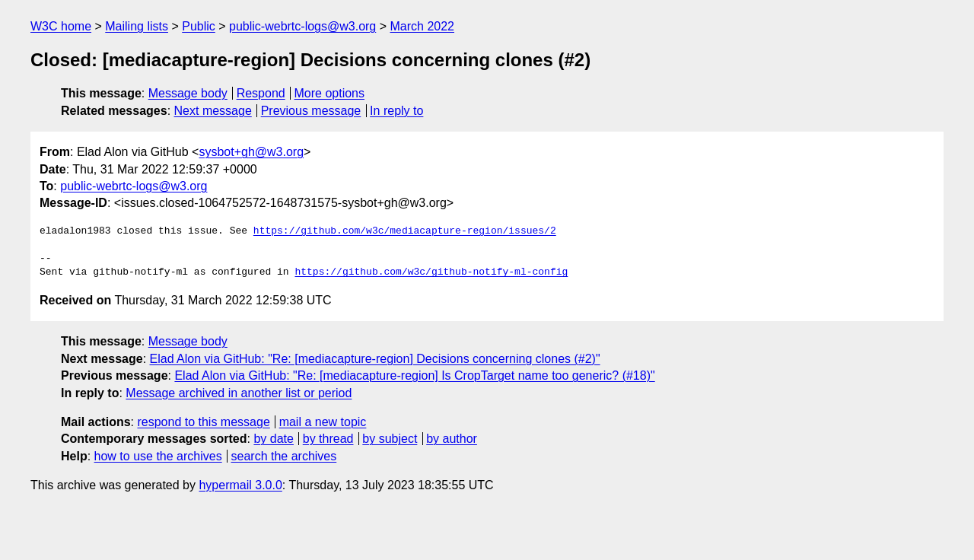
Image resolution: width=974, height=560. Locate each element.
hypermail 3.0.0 (240, 485)
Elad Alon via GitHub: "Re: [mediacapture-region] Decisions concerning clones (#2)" (375, 359)
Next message (213, 111)
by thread (328, 439)
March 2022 (423, 26)
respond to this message (203, 422)
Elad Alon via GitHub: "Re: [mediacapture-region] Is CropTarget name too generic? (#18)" (414, 375)
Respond (261, 93)
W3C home (61, 26)
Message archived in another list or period (239, 393)
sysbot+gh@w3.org (251, 152)
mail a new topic (323, 422)
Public (199, 26)
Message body (188, 93)
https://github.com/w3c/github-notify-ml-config (431, 272)
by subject (390, 439)
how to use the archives (158, 456)
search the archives (284, 456)
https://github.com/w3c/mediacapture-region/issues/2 (405, 231)
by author (452, 439)
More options (330, 93)
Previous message (311, 111)
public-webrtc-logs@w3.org (302, 26)
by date (273, 439)
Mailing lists (137, 26)
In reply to (396, 111)
